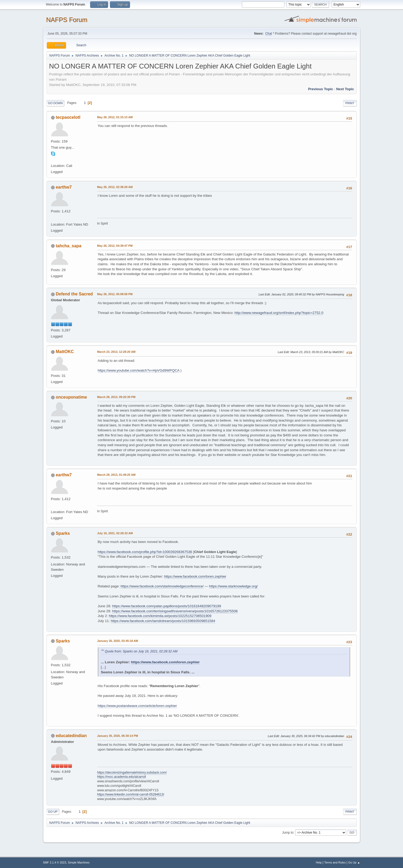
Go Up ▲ (354, 862)
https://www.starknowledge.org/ (233, 586)
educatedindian (71, 736)
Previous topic (321, 89)
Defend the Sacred (74, 294)
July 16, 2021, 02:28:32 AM (115, 533)
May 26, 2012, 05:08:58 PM (115, 294)
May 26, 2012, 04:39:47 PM (115, 246)
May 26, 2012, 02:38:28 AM (115, 187)
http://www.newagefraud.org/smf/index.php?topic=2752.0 (279, 313)
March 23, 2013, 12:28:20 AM (116, 352)
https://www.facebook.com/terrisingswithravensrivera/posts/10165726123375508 (175, 611)
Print (350, 103)
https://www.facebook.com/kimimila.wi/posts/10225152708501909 (160, 616)
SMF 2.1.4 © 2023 (55, 862)
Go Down (55, 103)
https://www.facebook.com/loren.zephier (195, 576)
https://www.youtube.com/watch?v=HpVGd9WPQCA (139, 370)
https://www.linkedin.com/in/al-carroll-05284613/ (131, 794)
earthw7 (64, 187)
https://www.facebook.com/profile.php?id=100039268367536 (145, 552)
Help (319, 862)
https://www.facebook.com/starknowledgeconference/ (162, 586)
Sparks (63, 533)
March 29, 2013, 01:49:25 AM (116, 475)
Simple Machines (79, 862)
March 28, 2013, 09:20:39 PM (116, 397)
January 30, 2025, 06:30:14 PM (118, 736)
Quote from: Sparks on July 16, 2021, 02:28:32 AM (141, 651)
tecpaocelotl (68, 117)
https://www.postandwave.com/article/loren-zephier (137, 706)
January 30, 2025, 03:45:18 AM (118, 641)
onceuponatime (71, 397)
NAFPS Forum (67, 20)
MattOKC (65, 352)
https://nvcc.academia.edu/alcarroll (122, 777)
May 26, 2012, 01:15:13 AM (115, 117)
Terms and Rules (335, 862)
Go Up (53, 812)
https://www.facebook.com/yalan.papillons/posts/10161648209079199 (166, 606)
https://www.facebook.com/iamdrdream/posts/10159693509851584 (163, 621)
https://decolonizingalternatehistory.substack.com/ (132, 773)
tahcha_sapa (69, 246)
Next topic (345, 89)
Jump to (288, 832)
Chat (269, 34)
